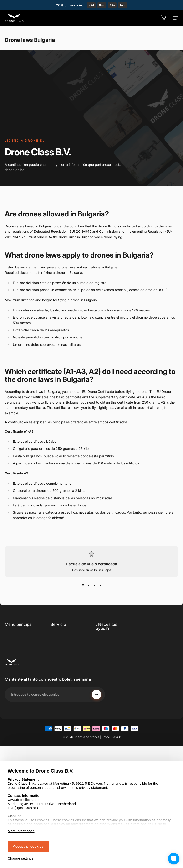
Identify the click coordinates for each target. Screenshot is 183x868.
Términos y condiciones (60, 638)
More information (21, 831)
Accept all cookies (28, 846)
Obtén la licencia (18, 636)
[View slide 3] (94, 586)
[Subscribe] (97, 737)
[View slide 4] (100, 586)
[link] (117, 641)
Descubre (13, 657)
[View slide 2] (89, 586)
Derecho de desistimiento (61, 661)
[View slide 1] (83, 586)
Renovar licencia (18, 643)
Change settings (20, 858)
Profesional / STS (18, 650)
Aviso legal (59, 670)
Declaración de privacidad (62, 650)
